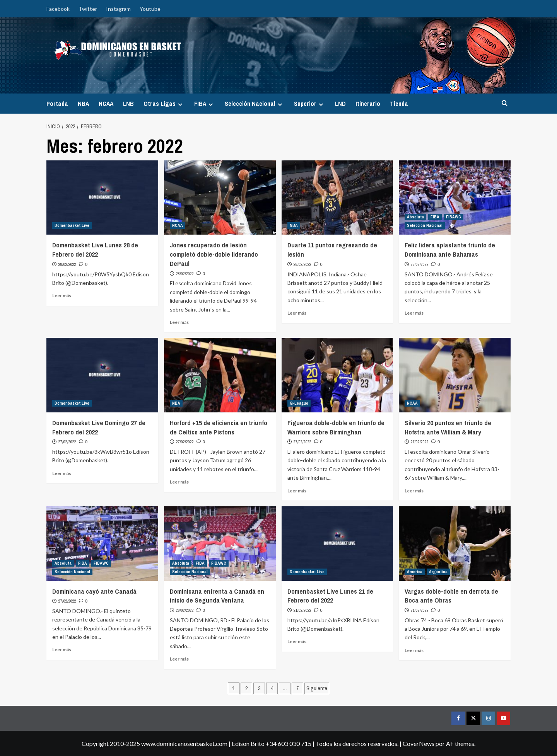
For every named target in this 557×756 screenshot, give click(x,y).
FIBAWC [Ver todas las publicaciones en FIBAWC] (454, 217)
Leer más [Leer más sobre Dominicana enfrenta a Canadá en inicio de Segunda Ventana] (179, 659)
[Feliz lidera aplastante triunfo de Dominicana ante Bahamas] (455, 198)
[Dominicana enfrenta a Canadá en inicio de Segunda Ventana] (220, 544)
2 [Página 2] (246, 688)
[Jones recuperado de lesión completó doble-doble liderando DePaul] (220, 198)
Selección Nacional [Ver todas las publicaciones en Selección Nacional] (425, 225)
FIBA (205, 104)
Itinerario (368, 104)
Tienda (399, 104)
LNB (128, 104)
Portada (57, 104)
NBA (83, 104)
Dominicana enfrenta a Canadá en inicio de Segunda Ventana (217, 596)
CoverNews (419, 743)
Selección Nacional (255, 104)
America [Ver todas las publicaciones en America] (415, 572)
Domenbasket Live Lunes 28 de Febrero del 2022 (95, 249)
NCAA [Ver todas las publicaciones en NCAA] (178, 225)
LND (340, 104)
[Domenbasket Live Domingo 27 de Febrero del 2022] (102, 375)
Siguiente (317, 688)
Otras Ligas (164, 104)
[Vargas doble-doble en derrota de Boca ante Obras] (455, 544)
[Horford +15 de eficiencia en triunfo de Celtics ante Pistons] (220, 375)
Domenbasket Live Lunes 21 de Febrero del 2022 (330, 596)
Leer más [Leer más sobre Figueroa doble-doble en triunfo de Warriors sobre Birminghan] (297, 491)
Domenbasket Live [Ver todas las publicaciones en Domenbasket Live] (72, 225)
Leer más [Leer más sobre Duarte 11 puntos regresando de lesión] (297, 313)
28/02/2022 (67, 264)
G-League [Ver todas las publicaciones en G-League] (299, 403)
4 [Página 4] (272, 688)
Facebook (58, 9)
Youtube (150, 9)
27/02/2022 (67, 442)
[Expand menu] (180, 105)
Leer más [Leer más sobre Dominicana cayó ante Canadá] (62, 650)
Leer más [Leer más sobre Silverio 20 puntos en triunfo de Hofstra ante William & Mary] (414, 491)
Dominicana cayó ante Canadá (94, 591)
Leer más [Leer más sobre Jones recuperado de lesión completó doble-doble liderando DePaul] (179, 322)
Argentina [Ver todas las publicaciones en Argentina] (438, 572)
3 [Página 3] (259, 688)
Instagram (118, 9)
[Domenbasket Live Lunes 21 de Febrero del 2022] (337, 544)
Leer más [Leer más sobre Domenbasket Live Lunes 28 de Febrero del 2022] (62, 295)
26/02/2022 (185, 610)
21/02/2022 (302, 610)
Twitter (88, 9)
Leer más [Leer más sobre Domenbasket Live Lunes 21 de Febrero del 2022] (297, 641)
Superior (310, 104)
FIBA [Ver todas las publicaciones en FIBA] (435, 217)
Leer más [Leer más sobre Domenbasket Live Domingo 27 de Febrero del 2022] (62, 473)
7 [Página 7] (297, 688)
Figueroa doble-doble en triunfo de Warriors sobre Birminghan (336, 427)
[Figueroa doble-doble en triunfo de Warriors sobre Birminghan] (337, 375)
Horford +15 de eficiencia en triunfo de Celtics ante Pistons (219, 427)
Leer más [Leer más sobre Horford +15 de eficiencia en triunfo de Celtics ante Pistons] (179, 482)
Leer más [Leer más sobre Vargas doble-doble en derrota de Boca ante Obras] (414, 650)
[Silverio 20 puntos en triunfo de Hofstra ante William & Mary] (455, 375)
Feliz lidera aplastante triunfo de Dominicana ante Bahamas (450, 249)
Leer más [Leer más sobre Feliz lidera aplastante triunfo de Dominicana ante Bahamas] (414, 313)
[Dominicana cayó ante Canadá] (102, 544)
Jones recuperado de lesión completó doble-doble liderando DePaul (214, 254)
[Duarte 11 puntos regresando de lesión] (337, 198)
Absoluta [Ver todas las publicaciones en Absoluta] (415, 217)
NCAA (106, 104)
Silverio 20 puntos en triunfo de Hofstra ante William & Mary (448, 427)
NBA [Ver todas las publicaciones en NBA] (294, 225)
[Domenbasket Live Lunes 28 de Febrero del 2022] (102, 198)
